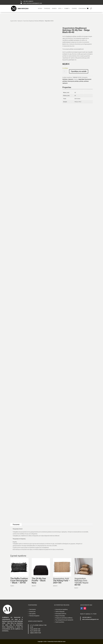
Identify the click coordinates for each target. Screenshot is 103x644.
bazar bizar (81, 79)
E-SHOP (67, 8)
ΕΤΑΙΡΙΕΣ (74, 8)
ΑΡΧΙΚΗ (40, 8)
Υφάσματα (20, 21)
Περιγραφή (16, 524)
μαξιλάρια (86, 81)
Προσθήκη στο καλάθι (79, 71)
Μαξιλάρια (65, 79)
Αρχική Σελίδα (14, 21)
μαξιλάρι (81, 81)
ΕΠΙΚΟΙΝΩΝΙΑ (82, 8)
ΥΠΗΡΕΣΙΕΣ (47, 8)
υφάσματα (65, 83)
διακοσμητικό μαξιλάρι (73, 81)
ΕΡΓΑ (60, 8)
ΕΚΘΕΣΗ (54, 8)
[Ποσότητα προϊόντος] (65, 71)
